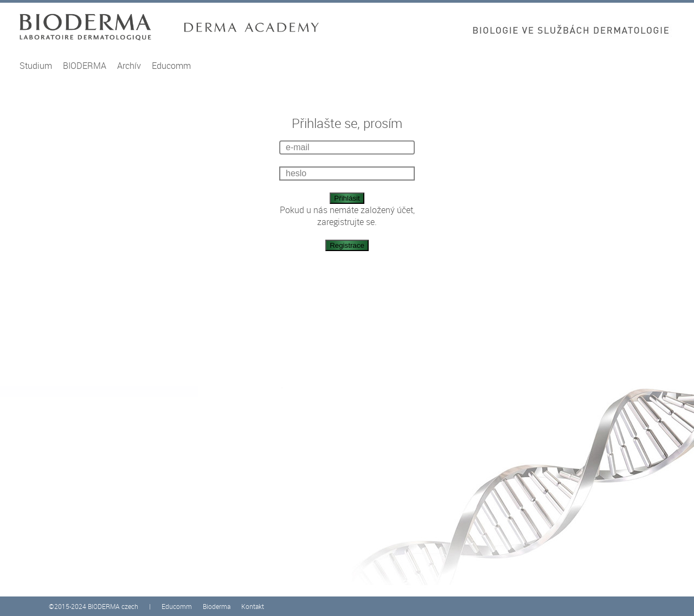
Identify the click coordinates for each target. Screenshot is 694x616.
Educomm (171, 66)
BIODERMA (85, 66)
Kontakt (253, 606)
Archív (129, 66)
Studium (36, 66)
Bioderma (217, 606)
